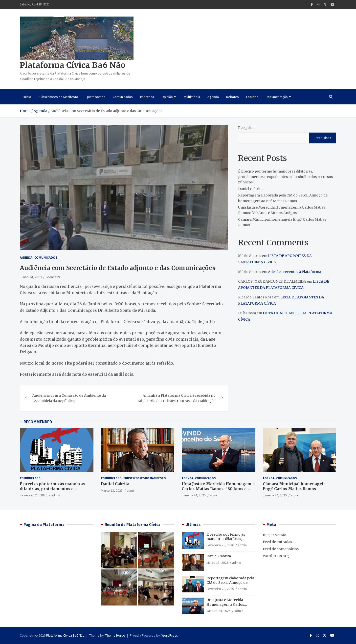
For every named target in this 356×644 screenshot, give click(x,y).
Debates (233, 97)
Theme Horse (115, 635)
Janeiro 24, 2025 (194, 495)
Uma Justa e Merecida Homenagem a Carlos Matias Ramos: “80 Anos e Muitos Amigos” (218, 489)
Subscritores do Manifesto (58, 97)
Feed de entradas (277, 542)
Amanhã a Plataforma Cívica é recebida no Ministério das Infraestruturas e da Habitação (177, 398)
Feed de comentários (281, 549)
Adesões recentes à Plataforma (295, 272)
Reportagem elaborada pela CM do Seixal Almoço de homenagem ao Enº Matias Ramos (230, 585)
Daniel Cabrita (250, 189)
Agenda (213, 97)
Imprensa (147, 97)
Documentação (277, 97)
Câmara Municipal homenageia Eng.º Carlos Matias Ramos (294, 486)
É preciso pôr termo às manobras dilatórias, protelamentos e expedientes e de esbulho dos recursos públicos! (285, 177)
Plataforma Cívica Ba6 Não (73, 65)
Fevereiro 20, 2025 (220, 589)
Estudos (252, 97)
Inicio (27, 97)
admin (56, 495)
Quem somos (95, 97)
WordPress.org (276, 556)
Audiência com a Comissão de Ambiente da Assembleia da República (69, 398)
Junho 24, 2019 (31, 277)
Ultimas (193, 525)
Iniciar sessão (275, 535)
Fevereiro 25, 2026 (33, 495)
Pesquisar (247, 128)
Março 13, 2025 (112, 490)
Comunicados (123, 97)
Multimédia (192, 97)
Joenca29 (53, 277)
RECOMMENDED (38, 422)
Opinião (167, 97)
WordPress (170, 635)
